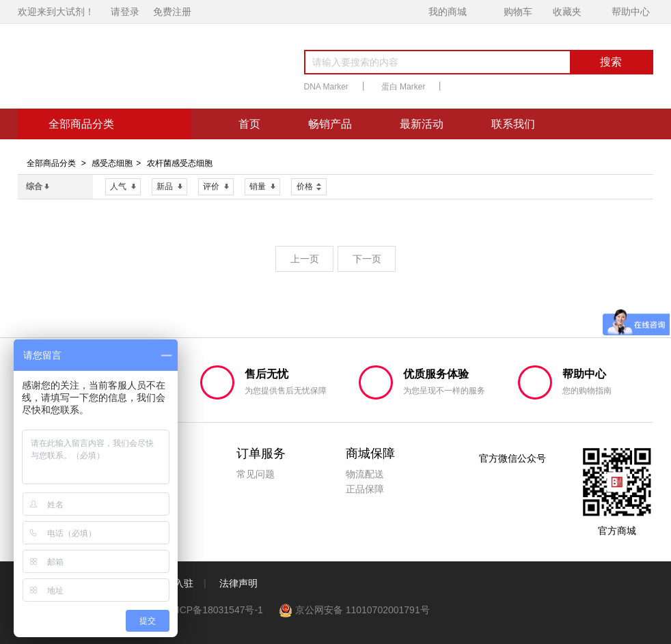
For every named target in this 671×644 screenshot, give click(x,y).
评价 (216, 186)
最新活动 (422, 124)
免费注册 (172, 12)
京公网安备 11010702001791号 (355, 610)
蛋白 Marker (403, 87)
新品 (169, 186)
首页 (249, 124)
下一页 (367, 259)
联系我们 (513, 124)
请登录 (125, 12)
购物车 (518, 12)
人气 (123, 186)
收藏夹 (567, 12)
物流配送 (365, 474)
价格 (309, 185)
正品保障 (365, 489)
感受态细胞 (112, 163)
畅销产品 (330, 124)
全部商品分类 (51, 163)
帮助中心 (631, 12)
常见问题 (256, 474)
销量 (262, 186)
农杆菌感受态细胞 (180, 163)
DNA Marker (326, 87)
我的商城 (448, 12)
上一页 (305, 259)
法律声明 (238, 583)
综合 (38, 186)
